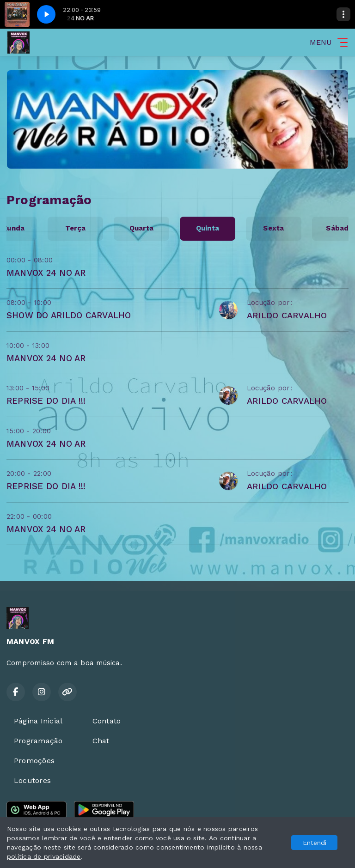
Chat (101, 741)
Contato (107, 721)
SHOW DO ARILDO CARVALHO (69, 315)
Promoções (34, 761)
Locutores (32, 780)
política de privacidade (44, 856)
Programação (38, 741)
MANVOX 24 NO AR (46, 273)
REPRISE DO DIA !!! (46, 401)
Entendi (315, 843)
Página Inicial (38, 721)
